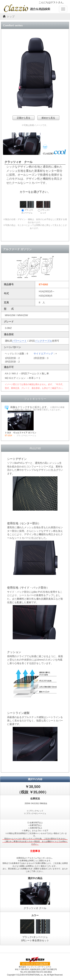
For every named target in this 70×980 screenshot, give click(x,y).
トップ (11, 17)
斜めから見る (48, 118)
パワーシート (19, 341)
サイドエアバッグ (43, 354)
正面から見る (24, 118)
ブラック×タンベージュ (27, 207)
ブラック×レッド (43, 207)
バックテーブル (43, 341)
